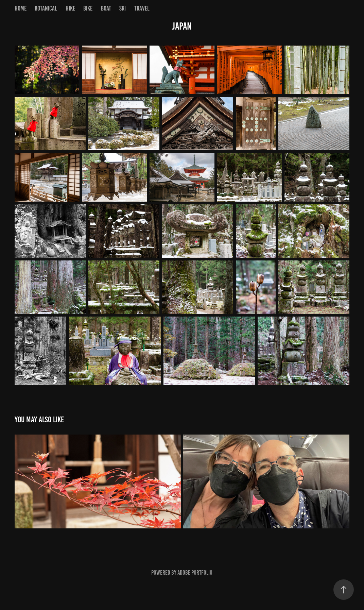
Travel (142, 8)
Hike (70, 8)
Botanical (46, 8)
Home (21, 8)
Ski (123, 8)
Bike (88, 8)
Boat (106, 8)
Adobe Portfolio (195, 573)
